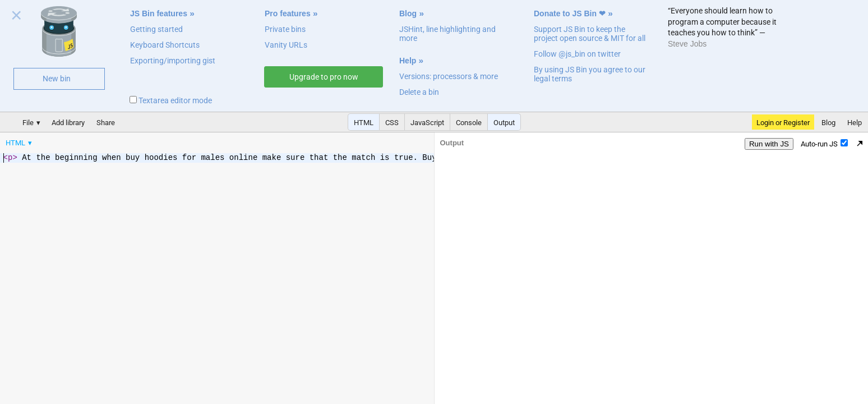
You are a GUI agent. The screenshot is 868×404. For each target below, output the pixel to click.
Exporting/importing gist (173, 61)
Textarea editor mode (171, 100)
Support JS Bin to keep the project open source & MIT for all (590, 34)
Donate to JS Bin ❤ (570, 13)
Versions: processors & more (449, 76)
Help (408, 61)
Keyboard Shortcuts (165, 45)
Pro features (288, 13)
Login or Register (783, 123)
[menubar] (90, 140)
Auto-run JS (824, 144)
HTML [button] (364, 123)
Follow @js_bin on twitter (577, 54)
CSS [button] (392, 123)
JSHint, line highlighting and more (447, 34)
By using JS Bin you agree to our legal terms (590, 74)
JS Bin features (159, 13)
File (28, 123)
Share (106, 123)
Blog (408, 13)
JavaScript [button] (427, 123)
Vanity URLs (286, 45)
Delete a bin (419, 92)
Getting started (156, 29)
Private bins (285, 29)
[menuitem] (20, 143)
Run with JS (769, 144)
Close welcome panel (17, 17)
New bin (57, 79)
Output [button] (504, 123)
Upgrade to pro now (324, 77)
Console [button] (469, 123)
